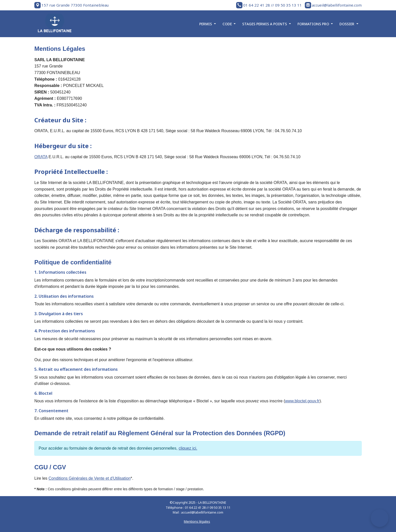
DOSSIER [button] (347, 24)
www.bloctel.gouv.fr (302, 401)
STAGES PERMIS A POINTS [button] (265, 24)
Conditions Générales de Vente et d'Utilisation (90, 478)
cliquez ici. (188, 448)
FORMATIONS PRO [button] (314, 24)
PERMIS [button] (206, 24)
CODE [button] (228, 24)
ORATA (41, 157)
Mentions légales (197, 521)
